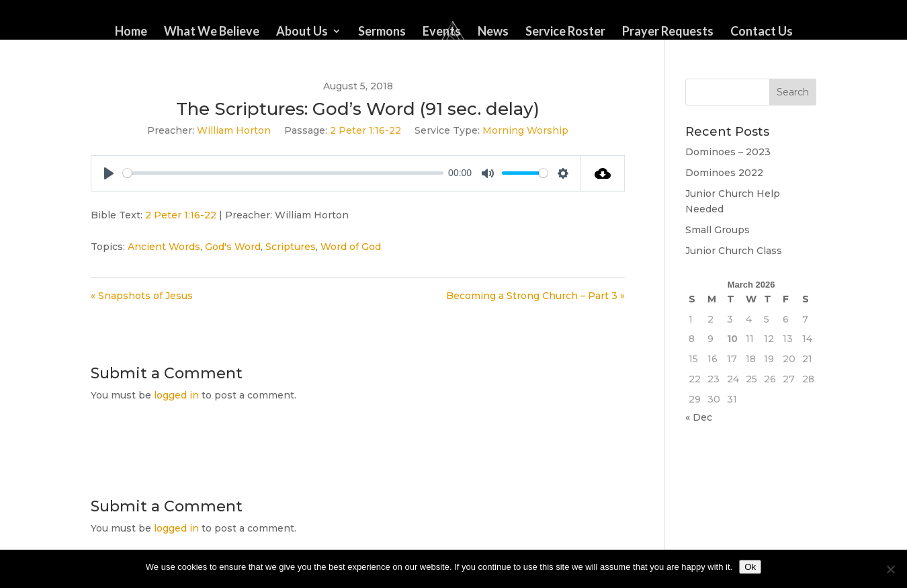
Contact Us (762, 32)
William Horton (234, 130)
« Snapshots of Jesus (142, 296)
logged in (176, 395)
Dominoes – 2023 (728, 152)
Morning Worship (525, 130)
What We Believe (212, 32)
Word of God (351, 247)
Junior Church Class (734, 251)
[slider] (283, 173)
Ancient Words (164, 247)
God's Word (233, 247)
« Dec (699, 417)
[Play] (109, 173)
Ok (750, 567)
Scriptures (291, 247)
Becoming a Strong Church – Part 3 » (535, 296)
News (493, 32)
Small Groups (718, 230)
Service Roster (565, 32)
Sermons (382, 32)
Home (131, 32)
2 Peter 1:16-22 (365, 130)
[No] (890, 569)
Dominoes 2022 (724, 173)
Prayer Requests (668, 32)
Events (442, 32)
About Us (302, 32)
